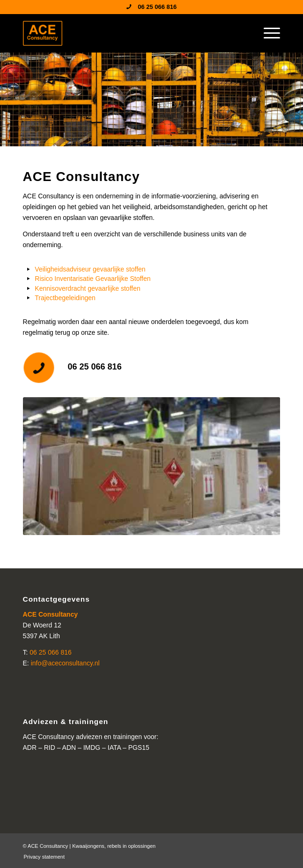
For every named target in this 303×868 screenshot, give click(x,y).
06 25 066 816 (95, 367)
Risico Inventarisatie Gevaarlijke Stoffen (92, 279)
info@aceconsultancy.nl (65, 663)
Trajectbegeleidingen (65, 298)
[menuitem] (267, 33)
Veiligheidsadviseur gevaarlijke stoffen (90, 269)
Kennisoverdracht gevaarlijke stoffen (87, 288)
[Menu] (267, 33)
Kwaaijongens (88, 846)
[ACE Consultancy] (126, 33)
